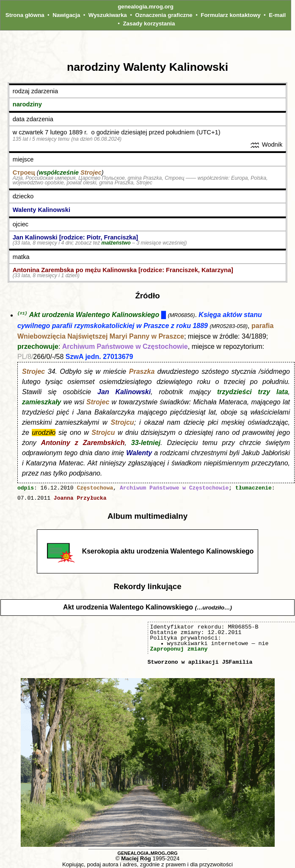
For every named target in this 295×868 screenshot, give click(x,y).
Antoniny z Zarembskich (83, 443)
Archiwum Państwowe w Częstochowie (125, 347)
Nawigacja (66, 15)
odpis (26, 489)
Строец (24, 172)
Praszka (142, 372)
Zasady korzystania (149, 24)
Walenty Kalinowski (41, 210)
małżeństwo (116, 243)
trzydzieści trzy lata (253, 392)
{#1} (22, 313)
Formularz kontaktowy (230, 15)
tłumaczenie (254, 489)
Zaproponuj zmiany (179, 649)
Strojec (91, 172)
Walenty (139, 453)
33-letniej (146, 443)
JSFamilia (237, 662)
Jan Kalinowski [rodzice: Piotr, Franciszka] (75, 237)
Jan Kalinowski (124, 392)
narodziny (27, 104)
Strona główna (25, 15)
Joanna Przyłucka (80, 499)
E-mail (277, 15)
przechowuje (38, 347)
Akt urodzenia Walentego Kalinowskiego (94, 316)
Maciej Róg (136, 859)
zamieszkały (42, 402)
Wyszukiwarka (108, 15)
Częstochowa (95, 489)
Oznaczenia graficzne (164, 15)
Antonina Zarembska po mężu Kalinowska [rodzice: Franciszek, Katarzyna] (123, 270)
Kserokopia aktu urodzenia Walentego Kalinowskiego (168, 552)
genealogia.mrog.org (146, 7)
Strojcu (123, 423)
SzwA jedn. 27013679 (99, 357)
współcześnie (59, 172)
